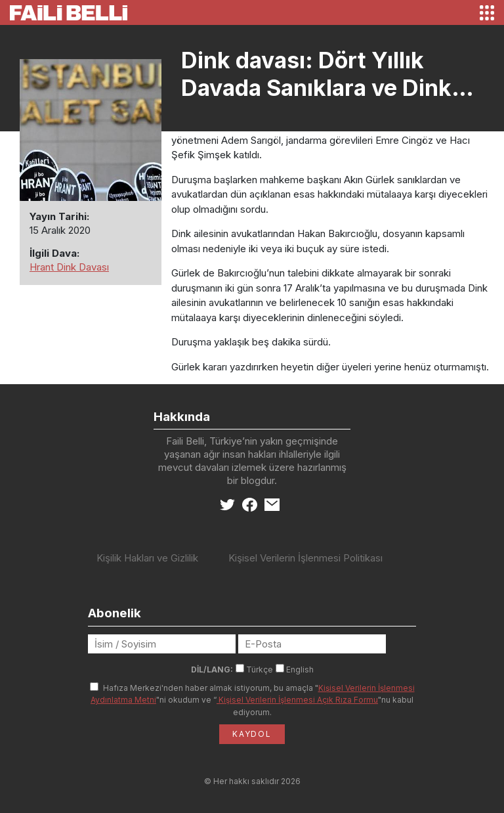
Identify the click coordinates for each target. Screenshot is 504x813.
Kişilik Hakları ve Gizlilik (147, 558)
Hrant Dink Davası (69, 267)
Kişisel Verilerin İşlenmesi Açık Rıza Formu (297, 700)
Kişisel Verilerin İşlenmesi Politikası (305, 558)
